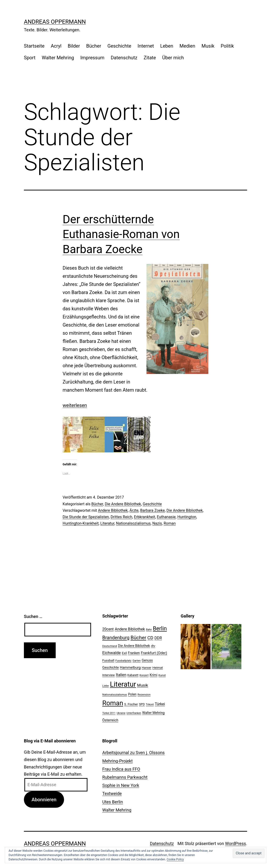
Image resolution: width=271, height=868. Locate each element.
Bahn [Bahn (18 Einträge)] (149, 630)
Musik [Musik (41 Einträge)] (142, 685)
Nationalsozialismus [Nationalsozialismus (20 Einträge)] (115, 695)
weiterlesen (75, 405)
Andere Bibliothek (113, 510)
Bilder (74, 46)
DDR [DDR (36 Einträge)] (158, 638)
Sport (30, 58)
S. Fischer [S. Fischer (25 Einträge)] (131, 704)
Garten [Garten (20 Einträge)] (136, 661)
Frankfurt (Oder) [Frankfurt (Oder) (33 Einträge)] (154, 653)
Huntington (187, 517)
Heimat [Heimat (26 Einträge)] (158, 668)
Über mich (173, 58)
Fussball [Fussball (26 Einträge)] (108, 660)
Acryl (56, 46)
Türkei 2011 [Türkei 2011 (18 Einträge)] (109, 713)
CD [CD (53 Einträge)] (150, 638)
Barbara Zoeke (152, 510)
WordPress (236, 843)
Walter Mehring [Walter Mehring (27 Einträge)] (153, 713)
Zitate (150, 58)
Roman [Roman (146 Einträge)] (113, 703)
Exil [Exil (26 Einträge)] (124, 653)
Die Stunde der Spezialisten (86, 517)
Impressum (92, 58)
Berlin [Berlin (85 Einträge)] (160, 629)
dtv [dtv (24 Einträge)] (153, 646)
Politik (227, 46)
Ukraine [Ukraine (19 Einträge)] (121, 713)
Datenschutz (124, 58)
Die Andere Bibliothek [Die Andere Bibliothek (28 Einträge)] (134, 646)
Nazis (157, 523)
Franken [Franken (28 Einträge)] (134, 653)
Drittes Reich (121, 517)
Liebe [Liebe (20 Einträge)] (106, 686)
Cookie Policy (175, 859)
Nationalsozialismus (133, 523)
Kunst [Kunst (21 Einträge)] (162, 675)
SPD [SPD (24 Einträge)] (142, 704)
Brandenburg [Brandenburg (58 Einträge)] (116, 638)
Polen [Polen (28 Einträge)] (132, 694)
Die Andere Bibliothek (123, 504)
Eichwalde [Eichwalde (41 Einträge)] (111, 653)
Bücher (94, 46)
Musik (208, 46)
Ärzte (134, 510)
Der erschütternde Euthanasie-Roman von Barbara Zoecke (121, 234)
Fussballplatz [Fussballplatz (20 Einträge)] (123, 661)
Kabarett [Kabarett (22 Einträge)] (133, 675)
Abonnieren (44, 800)
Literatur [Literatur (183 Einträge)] (123, 684)
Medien (187, 46)
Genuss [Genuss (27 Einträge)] (147, 660)
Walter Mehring (58, 58)
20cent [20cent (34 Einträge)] (108, 629)
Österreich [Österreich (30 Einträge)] (110, 720)
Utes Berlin (113, 802)
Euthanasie (166, 517)
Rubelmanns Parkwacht (125, 777)
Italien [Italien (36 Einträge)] (121, 675)
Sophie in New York (121, 785)
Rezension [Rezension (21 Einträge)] (144, 695)
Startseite (34, 46)
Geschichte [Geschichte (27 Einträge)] (111, 668)
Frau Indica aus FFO (121, 769)
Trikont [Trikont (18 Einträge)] (150, 704)
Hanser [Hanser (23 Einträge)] (146, 668)
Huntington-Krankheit (81, 523)
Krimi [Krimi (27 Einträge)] (153, 675)
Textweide (112, 793)
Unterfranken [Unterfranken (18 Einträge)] (134, 713)
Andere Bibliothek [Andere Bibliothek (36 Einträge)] (130, 629)
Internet (146, 46)
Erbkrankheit (144, 517)
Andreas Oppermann (55, 22)
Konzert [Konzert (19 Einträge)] (144, 675)
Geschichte (119, 46)
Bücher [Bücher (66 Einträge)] (138, 637)
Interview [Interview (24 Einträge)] (108, 675)
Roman (170, 523)
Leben (167, 46)
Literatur (107, 523)
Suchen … (33, 616)
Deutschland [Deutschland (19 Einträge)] (110, 646)
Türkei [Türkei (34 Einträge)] (160, 704)
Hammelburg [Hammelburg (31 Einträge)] (130, 668)
